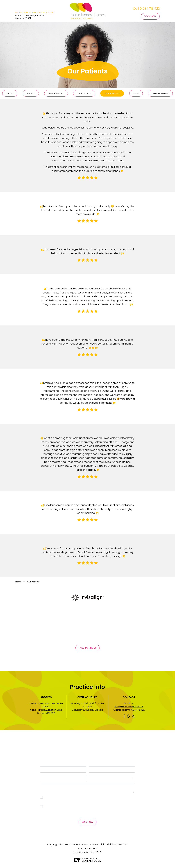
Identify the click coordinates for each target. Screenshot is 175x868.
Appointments (160, 93)
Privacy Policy (52, 801)
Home (10, 93)
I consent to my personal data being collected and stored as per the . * (86, 799)
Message (88, 788)
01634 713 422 (150, 9)
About (31, 93)
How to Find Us (88, 648)
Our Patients (112, 93)
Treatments (84, 93)
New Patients (56, 93)
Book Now (150, 16)
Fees (136, 93)
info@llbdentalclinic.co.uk (129, 707)
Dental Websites (89, 858)
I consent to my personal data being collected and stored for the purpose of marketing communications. (89, 809)
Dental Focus (91, 861)
